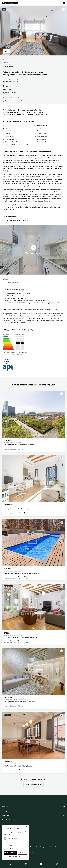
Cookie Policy (29, 847)
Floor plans (7, 90)
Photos (6, 51)
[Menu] (64, 3)
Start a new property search (12, 101)
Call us (10, 865)
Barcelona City (18, 59)
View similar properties (11, 98)
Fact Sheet (7, 86)
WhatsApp (26, 865)
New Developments (9, 820)
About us (5, 807)
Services (5, 811)
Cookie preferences (55, 847)
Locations (6, 816)
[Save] (63, 9)
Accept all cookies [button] (10, 853)
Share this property (10, 93)
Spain (4, 59)
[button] (15, 857)
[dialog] (15, 842)
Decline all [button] (22, 853)
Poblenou (26, 59)
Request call (41, 865)
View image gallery (33, 249)
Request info (57, 865)
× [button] (27, 827)
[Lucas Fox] (10, 3)
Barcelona (10, 59)
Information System (41, 847)
